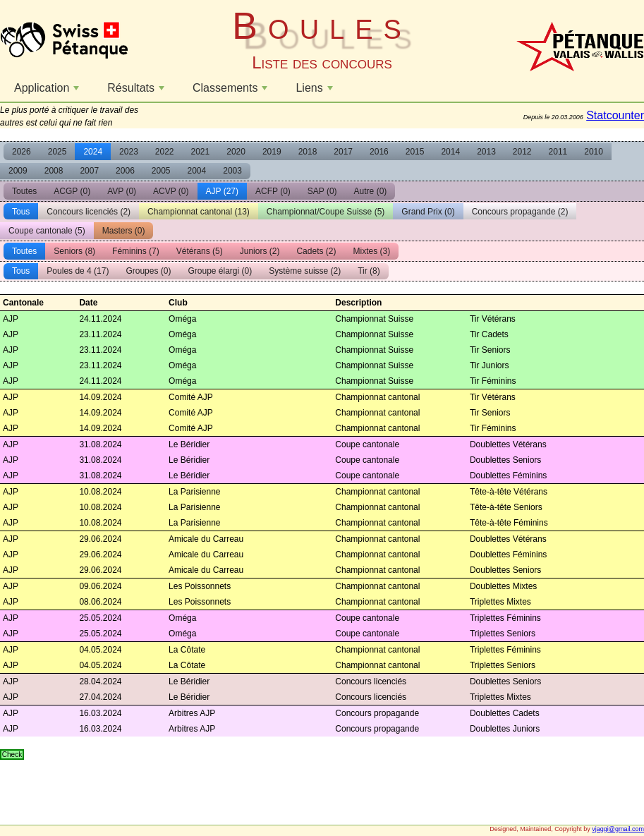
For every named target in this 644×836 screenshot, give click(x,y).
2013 (486, 152)
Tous (21, 212)
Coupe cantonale (47, 231)
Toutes (24, 191)
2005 (161, 171)
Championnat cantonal (199, 212)
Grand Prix (428, 212)
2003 (232, 171)
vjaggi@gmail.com (618, 829)
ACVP (171, 191)
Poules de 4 (78, 271)
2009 (18, 171)
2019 (272, 152)
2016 (379, 152)
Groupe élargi (220, 271)
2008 (54, 171)
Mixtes (371, 251)
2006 (125, 171)
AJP (222, 191)
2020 (236, 152)
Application (48, 92)
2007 (89, 171)
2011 (558, 152)
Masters (124, 231)
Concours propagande (520, 212)
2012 (522, 152)
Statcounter (615, 115)
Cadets (316, 251)
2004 (197, 171)
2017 (343, 152)
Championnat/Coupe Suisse (326, 212)
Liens (316, 92)
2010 (594, 152)
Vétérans (200, 251)
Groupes (148, 271)
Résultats (137, 92)
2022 (165, 152)
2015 (415, 152)
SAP (322, 191)
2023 (129, 152)
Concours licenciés (89, 212)
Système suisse (305, 271)
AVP (122, 191)
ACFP (273, 191)
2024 (93, 152)
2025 (57, 152)
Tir (369, 271)
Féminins (136, 251)
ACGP (72, 191)
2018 (308, 152)
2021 (201, 152)
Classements (232, 92)
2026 (22, 152)
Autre (371, 191)
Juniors (260, 251)
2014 (450, 152)
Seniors (74, 251)
